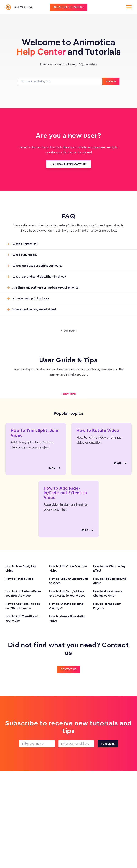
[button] (68, 244)
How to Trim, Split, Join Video (35, 433)
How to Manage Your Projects (107, 606)
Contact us (68, 669)
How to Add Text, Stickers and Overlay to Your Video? (67, 593)
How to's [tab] (69, 394)
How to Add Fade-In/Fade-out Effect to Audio (23, 606)
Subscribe (108, 744)
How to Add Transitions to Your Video (23, 619)
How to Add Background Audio (110, 581)
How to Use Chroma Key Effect (109, 568)
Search (111, 81)
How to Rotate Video (98, 430)
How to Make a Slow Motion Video (68, 619)
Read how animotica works (68, 164)
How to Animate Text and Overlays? (66, 606)
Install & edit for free (69, 7)
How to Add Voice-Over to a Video (68, 568)
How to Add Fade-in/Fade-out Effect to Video (65, 493)
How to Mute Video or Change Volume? (108, 593)
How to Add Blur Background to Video (68, 581)
